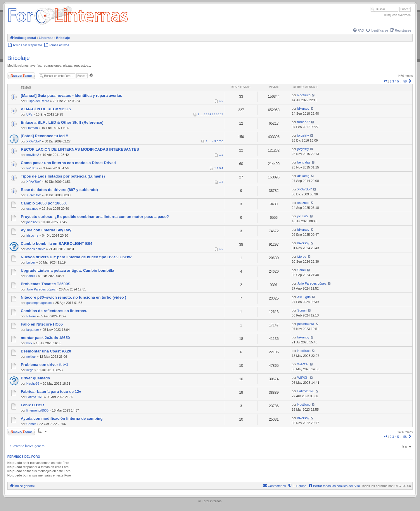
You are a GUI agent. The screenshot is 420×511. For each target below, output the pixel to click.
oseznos (32, 209)
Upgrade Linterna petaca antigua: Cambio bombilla (67, 270)
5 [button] (398, 81)
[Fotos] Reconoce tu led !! (45, 136)
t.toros (302, 257)
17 (222, 114)
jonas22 (32, 222)
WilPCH (303, 364)
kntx (29, 343)
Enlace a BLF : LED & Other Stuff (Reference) (62, 122)
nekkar (31, 357)
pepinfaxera (306, 324)
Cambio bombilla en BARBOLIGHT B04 (57, 244)
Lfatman (32, 128)
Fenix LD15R (32, 405)
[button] (386, 81)
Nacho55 (33, 383)
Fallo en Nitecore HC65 (42, 324)
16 (218, 114)
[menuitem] (358, 30)
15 (214, 114)
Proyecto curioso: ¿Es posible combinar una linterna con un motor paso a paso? (95, 217)
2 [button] (391, 81)
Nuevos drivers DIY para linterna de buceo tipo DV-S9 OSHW (76, 257)
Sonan (302, 310)
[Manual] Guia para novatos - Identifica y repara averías (71, 96)
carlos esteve (36, 249)
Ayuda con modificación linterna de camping (62, 418)
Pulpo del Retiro (38, 101)
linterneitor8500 (37, 410)
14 (209, 114)
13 (206, 114)
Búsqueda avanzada (397, 15)
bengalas (304, 162)
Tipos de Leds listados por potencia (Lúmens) (63, 176)
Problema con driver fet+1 (44, 365)
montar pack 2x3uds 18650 (45, 338)
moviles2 (33, 155)
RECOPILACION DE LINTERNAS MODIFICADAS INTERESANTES (80, 149)
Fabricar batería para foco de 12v (51, 392)
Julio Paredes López (41, 289)
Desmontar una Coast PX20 (46, 351)
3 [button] (393, 81)
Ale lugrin (304, 297)
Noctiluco (304, 95)
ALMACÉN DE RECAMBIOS (46, 109)
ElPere (31, 316)
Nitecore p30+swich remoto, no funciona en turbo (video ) (74, 297)
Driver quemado (35, 378)
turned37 (304, 122)
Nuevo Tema (21, 76)
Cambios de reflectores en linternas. (54, 311)
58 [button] (405, 81)
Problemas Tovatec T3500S (46, 284)
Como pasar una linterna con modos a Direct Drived (68, 163)
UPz (29, 114)
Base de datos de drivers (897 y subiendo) (59, 190)
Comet (31, 424)
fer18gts (32, 168)
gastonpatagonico (39, 303)
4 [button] (396, 81)
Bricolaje (19, 58)
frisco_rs (32, 235)
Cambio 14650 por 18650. (44, 203)
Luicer (31, 262)
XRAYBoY (34, 141)
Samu (31, 276)
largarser (33, 330)
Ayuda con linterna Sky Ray (46, 230)
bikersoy (303, 109)
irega (30, 370)
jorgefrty (303, 135)
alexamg (303, 176)
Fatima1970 (35, 397)
